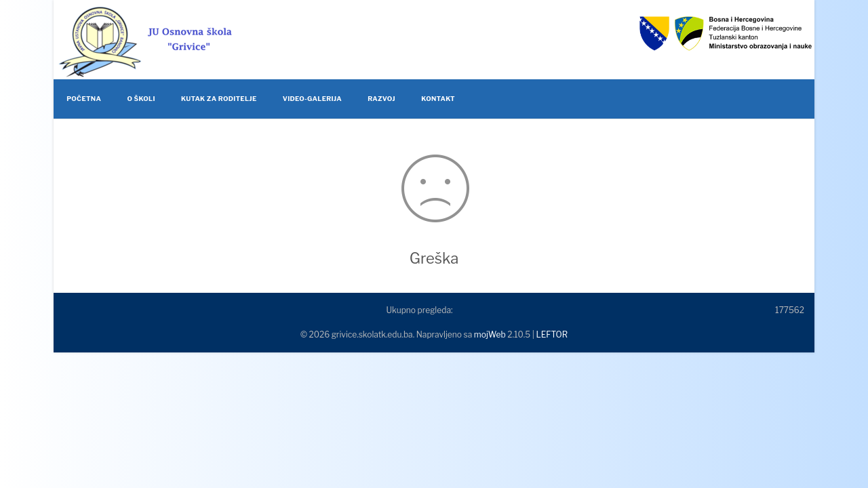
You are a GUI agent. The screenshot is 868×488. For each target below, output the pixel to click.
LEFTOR (552, 334)
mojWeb (490, 334)
